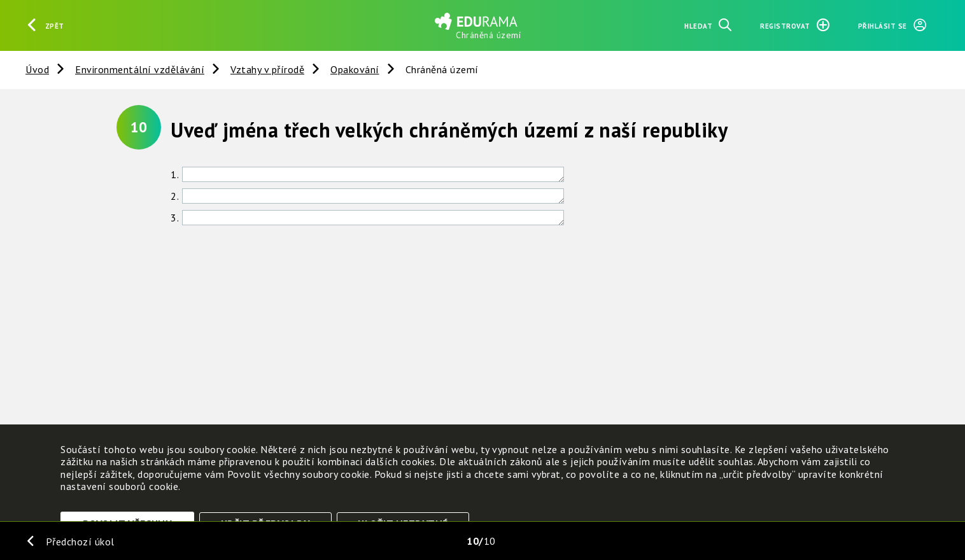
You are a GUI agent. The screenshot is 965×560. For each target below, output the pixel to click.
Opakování (355, 69)
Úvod (37, 69)
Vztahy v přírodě (267, 69)
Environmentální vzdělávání (140, 69)
